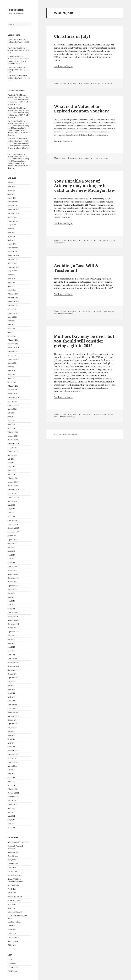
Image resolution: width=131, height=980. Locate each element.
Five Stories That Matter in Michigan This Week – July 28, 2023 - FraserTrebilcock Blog (19, 97)
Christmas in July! (72, 36)
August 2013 (12, 728)
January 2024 (13, 252)
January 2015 (13, 662)
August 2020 (12, 409)
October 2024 (13, 217)
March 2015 (12, 655)
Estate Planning (99, 83)
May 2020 (11, 421)
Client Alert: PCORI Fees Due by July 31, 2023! (19, 103)
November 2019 (13, 444)
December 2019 (13, 440)
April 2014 (12, 697)
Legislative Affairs (14, 922)
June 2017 (11, 551)
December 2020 (13, 394)
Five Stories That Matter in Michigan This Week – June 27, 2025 (19, 70)
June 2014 (11, 689)
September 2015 (13, 632)
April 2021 (12, 378)
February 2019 (13, 478)
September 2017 (13, 540)
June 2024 (11, 232)
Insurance (11, 908)
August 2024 (12, 225)
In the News (12, 904)
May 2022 (11, 328)
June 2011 (11, 816)
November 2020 (13, 398)
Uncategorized (13, 941)
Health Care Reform (15, 897)
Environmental (13, 885)
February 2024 (13, 248)
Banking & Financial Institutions (15, 847)
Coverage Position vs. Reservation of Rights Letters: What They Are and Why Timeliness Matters (18, 60)
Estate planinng (102, 414)
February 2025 (13, 202)
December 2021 (13, 348)
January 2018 (13, 524)
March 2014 (12, 701)
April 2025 (12, 194)
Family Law (12, 889)
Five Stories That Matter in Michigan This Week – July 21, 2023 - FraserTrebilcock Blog (19, 110)
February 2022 (13, 340)
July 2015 (11, 639)
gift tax (110, 414)
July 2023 (11, 275)
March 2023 (12, 290)
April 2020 (12, 424)
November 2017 (13, 532)
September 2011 (13, 804)
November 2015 (13, 624)
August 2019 (12, 455)
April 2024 (12, 240)
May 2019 (11, 467)
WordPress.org (13, 971)
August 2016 (12, 590)
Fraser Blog (16, 10)
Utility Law (12, 945)
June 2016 (11, 597)
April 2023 (12, 286)
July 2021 (11, 367)
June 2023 (11, 279)
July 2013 (11, 731)
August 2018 (12, 501)
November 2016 (13, 578)
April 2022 (12, 332)
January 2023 (13, 298)
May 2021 (11, 374)
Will (55, 314)
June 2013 (11, 735)
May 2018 (11, 509)
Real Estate (12, 930)
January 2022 (13, 344)
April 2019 (12, 471)
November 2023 (13, 259)
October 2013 (13, 720)
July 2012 (11, 770)
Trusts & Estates (13, 937)
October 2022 (13, 309)
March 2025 (12, 198)
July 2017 (11, 547)
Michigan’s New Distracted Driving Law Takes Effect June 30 (18, 148)
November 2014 (13, 670)
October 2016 (13, 582)
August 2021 (12, 363)
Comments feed (13, 967)
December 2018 (13, 486)
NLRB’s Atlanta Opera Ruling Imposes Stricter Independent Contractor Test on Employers (19, 131)
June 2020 (11, 417)
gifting (56, 417)
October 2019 (13, 447)
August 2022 (12, 317)
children (99, 311)
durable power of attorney (105, 240)
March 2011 (12, 828)
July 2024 (11, 229)
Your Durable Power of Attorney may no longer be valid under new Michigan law (84, 186)
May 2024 (11, 236)
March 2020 (12, 428)
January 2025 (13, 206)
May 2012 (11, 778)
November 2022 (13, 305)
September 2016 (13, 586)
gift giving (108, 83)
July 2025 (11, 183)
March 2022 (12, 336)
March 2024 (12, 244)
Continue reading (63, 66)
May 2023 (11, 282)
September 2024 (13, 221)
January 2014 (13, 709)
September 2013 (13, 724)
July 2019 (11, 459)
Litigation (11, 926)
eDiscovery (12, 867)
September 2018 (13, 497)
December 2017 (13, 528)
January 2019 (13, 482)
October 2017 (13, 536)
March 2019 (12, 474)
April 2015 (12, 651)
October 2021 (13, 355)
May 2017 (11, 555)
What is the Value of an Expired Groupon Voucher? (81, 109)
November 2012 (13, 755)
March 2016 (12, 609)
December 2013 (13, 712)
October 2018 (13, 493)
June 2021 (11, 371)
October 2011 (13, 801)
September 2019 (13, 451)
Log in (10, 960)
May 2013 (11, 739)
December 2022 (13, 302)
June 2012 (11, 774)
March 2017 (12, 563)
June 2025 (11, 186)
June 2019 (11, 463)
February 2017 (13, 566)
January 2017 (13, 570)
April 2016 (12, 605)
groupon (105, 158)
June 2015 (11, 643)
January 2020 (13, 436)
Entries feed (12, 963)
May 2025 (11, 190)
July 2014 (11, 685)
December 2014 (13, 666)
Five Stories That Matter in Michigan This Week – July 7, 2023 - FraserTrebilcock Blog (18, 141)
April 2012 (12, 781)
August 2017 (12, 543)
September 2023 (13, 267)
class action (97, 158)
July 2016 (11, 593)
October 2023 (13, 263)
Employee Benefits (14, 875)
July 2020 (11, 413)
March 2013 (12, 747)
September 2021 (13, 359)
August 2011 (12, 808)
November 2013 (13, 716)
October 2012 (13, 758)
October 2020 (13, 401)
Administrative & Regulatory (18, 842)
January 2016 (13, 616)
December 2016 (13, 574)
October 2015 (13, 628)
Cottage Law (12, 860)
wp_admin (73, 83)
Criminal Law (13, 864)
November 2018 (13, 490)
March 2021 (12, 382)
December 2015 (13, 620)
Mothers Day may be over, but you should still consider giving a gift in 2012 (84, 341)
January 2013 (13, 751)
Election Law (12, 871)
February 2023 (13, 294)
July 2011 (11, 812)
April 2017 (12, 559)
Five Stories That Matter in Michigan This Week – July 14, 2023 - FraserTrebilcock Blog (19, 123)
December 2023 (13, 255)
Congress (101, 366)
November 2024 (13, 213)
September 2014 (13, 678)
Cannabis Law (13, 856)
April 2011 (12, 824)
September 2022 (13, 313)
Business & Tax (13, 852)
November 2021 (13, 352)
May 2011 (11, 820)
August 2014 (12, 682)
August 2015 (12, 636)
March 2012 (12, 785)
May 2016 (11, 601)
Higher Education (14, 900)
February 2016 (13, 612)
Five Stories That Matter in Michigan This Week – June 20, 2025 (19, 78)
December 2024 (13, 209)
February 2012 (13, 789)
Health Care (12, 893)
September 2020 (13, 405)
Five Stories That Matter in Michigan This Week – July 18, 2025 (19, 42)
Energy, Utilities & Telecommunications (15, 880)
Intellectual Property (15, 912)
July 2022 (11, 321)
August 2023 (12, 271)
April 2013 (12, 743)
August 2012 (12, 766)
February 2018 (13, 520)
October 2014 (13, 674)
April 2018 (12, 513)
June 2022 (11, 325)
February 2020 (13, 432)
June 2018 (11, 505)
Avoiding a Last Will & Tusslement (76, 268)
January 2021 (13, 390)
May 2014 (11, 693)
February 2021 (13, 386)
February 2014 (13, 705)
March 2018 (12, 517)
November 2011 (13, 797)
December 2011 (13, 793)
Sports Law (12, 933)
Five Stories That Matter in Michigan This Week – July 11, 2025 (19, 50)
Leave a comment (67, 314)
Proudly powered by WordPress (65, 434)
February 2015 (13, 659)
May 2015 (11, 647)
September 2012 (13, 762)
